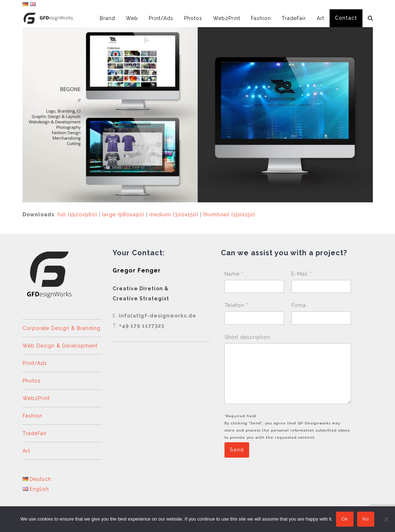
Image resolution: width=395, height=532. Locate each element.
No (366, 519)
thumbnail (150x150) (229, 215)
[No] (386, 519)
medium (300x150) (174, 215)
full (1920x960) (77, 215)
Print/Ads (35, 363)
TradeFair (35, 433)
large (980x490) (123, 215)
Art (26, 451)
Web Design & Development (60, 346)
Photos (32, 381)
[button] (370, 18)
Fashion (33, 416)
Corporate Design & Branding (61, 328)
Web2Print (36, 398)
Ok (345, 519)
